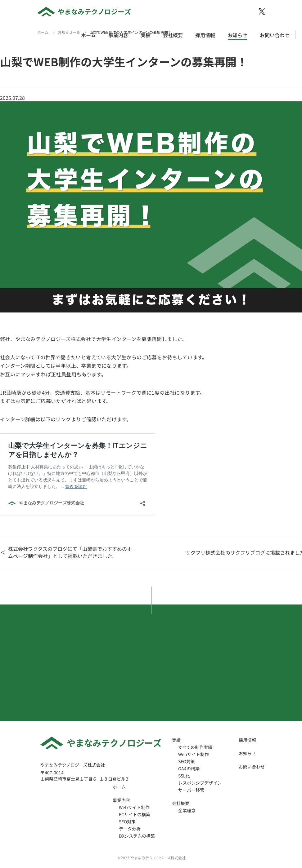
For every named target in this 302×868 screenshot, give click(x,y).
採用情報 (205, 35)
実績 (146, 35)
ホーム (88, 35)
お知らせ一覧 (69, 32)
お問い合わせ (275, 35)
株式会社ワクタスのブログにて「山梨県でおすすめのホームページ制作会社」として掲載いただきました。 (72, 552)
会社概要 (173, 35)
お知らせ (237, 35)
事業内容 (118, 35)
